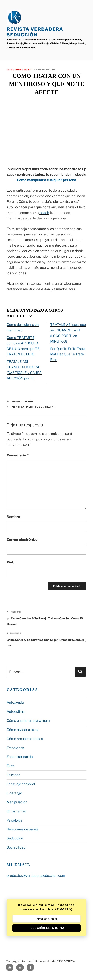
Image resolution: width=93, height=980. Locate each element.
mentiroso (35, 407)
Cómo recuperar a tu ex (25, 739)
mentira (18, 407)
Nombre (13, 517)
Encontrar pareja (20, 757)
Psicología (15, 820)
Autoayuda (15, 702)
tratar (50, 407)
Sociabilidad (16, 847)
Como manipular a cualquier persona (46, 180)
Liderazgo (14, 793)
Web (10, 562)
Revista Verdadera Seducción (35, 32)
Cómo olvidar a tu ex (23, 730)
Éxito (11, 766)
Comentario (18, 455)
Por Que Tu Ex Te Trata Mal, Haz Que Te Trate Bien (68, 354)
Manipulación (23, 401)
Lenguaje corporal (21, 784)
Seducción (15, 838)
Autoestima (16, 712)
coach (44, 213)
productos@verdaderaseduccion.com (36, 876)
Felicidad (14, 775)
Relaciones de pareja (23, 829)
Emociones (15, 748)
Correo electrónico (22, 539)
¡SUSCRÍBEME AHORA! (47, 928)
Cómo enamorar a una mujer (29, 721)
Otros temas (16, 811)
